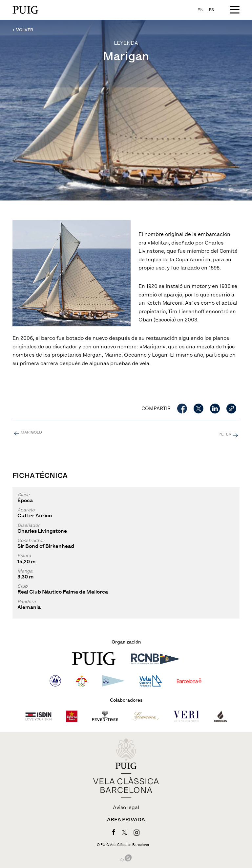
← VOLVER (23, 30)
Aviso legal (126, 808)
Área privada (126, 820)
